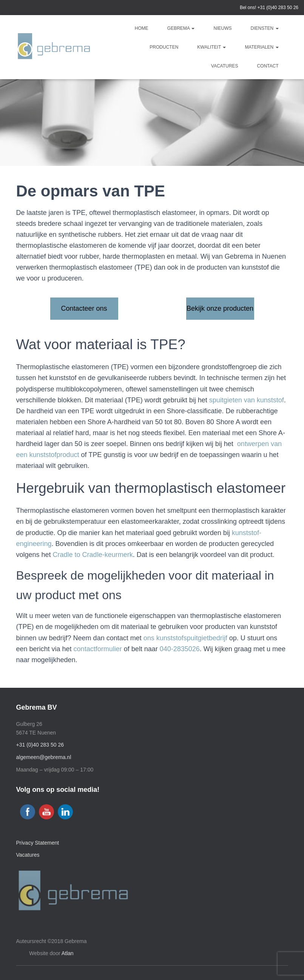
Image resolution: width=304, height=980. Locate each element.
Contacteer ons (84, 308)
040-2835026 (180, 649)
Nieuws (222, 28)
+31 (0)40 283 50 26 (278, 8)
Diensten (264, 28)
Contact (268, 66)
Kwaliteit (211, 47)
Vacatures (225, 66)
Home (142, 28)
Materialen (262, 47)
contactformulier (98, 649)
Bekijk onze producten (220, 308)
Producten (164, 47)
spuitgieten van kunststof (247, 400)
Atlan (68, 953)
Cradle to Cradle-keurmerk (93, 555)
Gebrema (181, 28)
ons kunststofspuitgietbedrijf (185, 638)
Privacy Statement (38, 843)
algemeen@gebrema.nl (44, 757)
